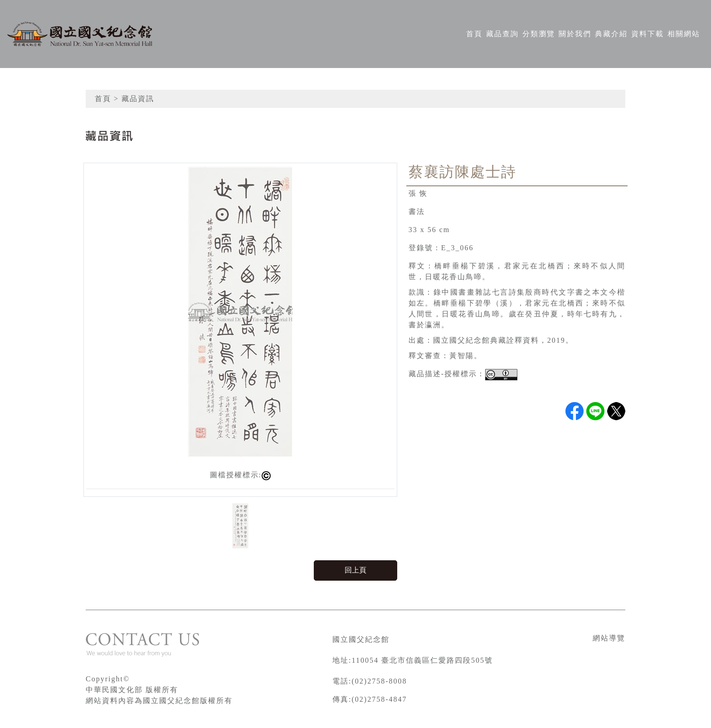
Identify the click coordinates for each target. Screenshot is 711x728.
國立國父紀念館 (361, 639)
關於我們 (575, 34)
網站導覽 (609, 638)
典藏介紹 (611, 34)
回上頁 (355, 570)
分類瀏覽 (539, 34)
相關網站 (684, 34)
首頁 (474, 34)
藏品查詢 (502, 34)
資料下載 (648, 34)
